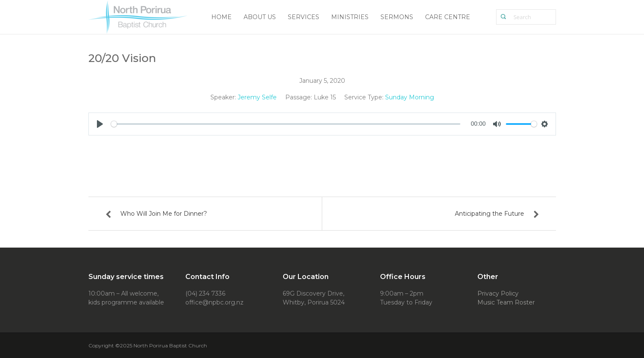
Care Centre (448, 17)
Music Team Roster (506, 302)
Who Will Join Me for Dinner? (164, 214)
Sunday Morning (410, 97)
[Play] (100, 124)
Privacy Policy (498, 293)
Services (304, 17)
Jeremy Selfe (257, 97)
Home (221, 17)
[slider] (286, 124)
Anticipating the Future (489, 214)
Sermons (397, 17)
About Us (260, 17)
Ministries (350, 17)
